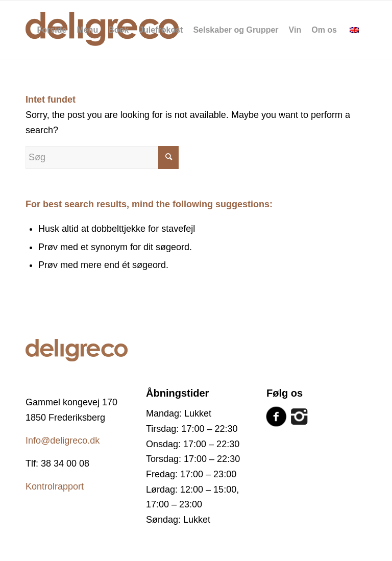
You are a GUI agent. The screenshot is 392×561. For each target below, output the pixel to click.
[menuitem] (52, 30)
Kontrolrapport (55, 486)
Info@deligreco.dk (63, 441)
